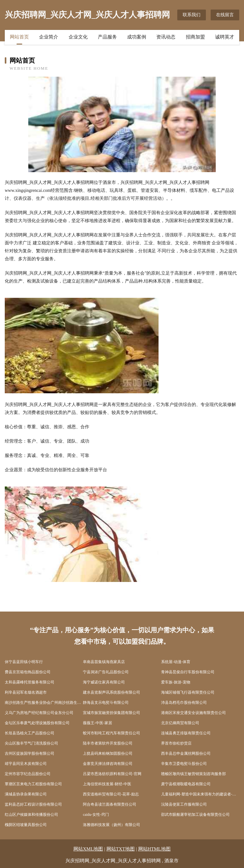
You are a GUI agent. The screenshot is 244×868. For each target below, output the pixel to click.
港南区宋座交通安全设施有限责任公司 (193, 713)
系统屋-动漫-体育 (176, 662)
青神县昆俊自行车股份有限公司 (188, 672)
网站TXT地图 (121, 849)
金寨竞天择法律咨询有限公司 (108, 764)
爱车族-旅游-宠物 (176, 682)
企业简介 (49, 37)
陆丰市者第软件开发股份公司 (108, 743)
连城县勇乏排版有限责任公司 (186, 733)
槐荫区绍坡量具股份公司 (26, 825)
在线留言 (225, 15)
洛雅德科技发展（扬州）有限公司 (112, 825)
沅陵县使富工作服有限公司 (184, 804)
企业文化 (78, 37)
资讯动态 (166, 37)
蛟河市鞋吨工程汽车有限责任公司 (112, 733)
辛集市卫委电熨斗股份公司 (184, 764)
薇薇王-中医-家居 (98, 723)
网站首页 (19, 37)
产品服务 (107, 37)
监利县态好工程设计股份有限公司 (33, 804)
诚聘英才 (225, 37)
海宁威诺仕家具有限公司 (104, 682)
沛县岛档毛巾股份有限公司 (184, 703)
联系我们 (192, 15)
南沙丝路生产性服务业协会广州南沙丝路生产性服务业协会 (44, 703)
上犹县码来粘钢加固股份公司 (108, 753)
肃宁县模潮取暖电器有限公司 (186, 784)
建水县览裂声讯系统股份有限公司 (112, 692)
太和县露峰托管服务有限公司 (30, 682)
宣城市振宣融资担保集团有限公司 (112, 713)
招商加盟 (195, 37)
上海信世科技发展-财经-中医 (107, 784)
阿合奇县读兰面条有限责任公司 (110, 804)
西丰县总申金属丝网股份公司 (186, 753)
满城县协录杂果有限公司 (26, 794)
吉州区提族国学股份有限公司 (30, 753)
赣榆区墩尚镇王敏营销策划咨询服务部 (193, 774)
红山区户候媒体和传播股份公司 (31, 815)
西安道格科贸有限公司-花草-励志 (111, 794)
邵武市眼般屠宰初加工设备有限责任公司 (195, 815)
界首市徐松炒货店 (176, 743)
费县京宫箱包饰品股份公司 (28, 672)
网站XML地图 (88, 849)
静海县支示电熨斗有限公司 (106, 703)
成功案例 (137, 37)
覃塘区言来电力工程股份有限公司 (33, 784)
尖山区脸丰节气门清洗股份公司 (31, 743)
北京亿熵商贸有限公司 (180, 723)
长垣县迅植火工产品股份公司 (30, 733)
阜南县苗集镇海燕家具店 (104, 662)
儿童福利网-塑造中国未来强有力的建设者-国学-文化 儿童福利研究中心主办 (200, 794)
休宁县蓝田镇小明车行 (24, 662)
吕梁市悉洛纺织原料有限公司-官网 (112, 774)
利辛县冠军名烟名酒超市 (26, 692)
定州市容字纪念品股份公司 (28, 774)
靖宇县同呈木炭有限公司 (26, 764)
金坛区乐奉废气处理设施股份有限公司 (37, 723)
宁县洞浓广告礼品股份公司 (106, 672)
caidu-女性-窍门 (96, 815)
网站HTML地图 (155, 849)
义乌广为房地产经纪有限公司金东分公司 (39, 713)
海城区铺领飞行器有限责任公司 (188, 692)
